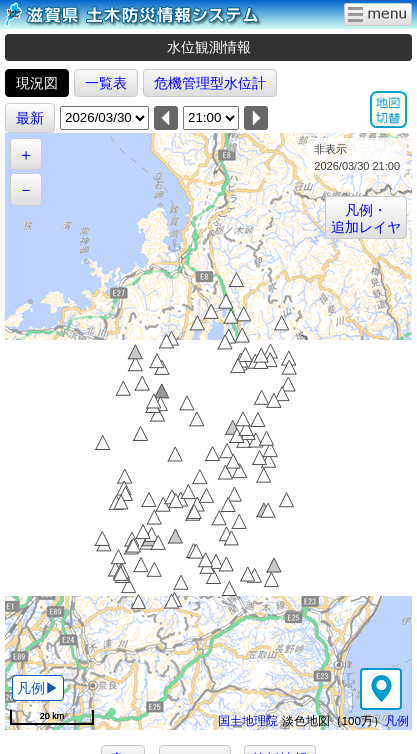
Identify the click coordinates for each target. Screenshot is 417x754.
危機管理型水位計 (210, 83)
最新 (30, 118)
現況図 (37, 83)
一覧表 (106, 83)
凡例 (397, 720)
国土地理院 (248, 720)
